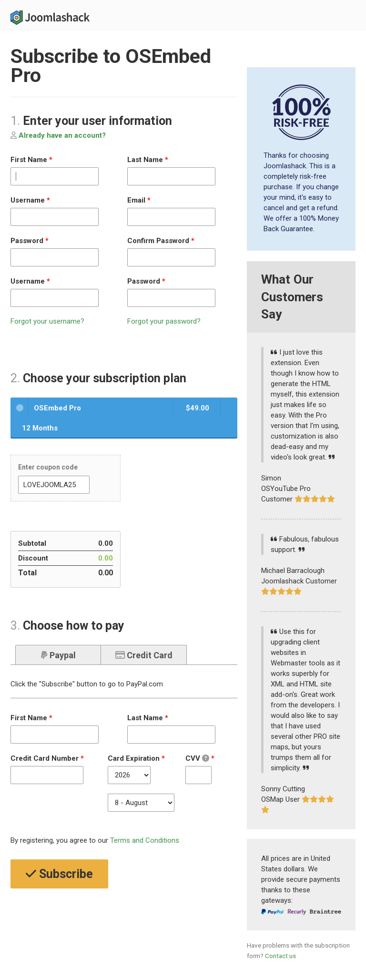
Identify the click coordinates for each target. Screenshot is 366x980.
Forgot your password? (164, 321)
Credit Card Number (47, 758)
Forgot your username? (47, 321)
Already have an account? (58, 135)
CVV (202, 759)
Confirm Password (161, 241)
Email (139, 200)
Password (30, 241)
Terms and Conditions (145, 840)
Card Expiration (136, 758)
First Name (31, 160)
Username (30, 200)
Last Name (148, 160)
